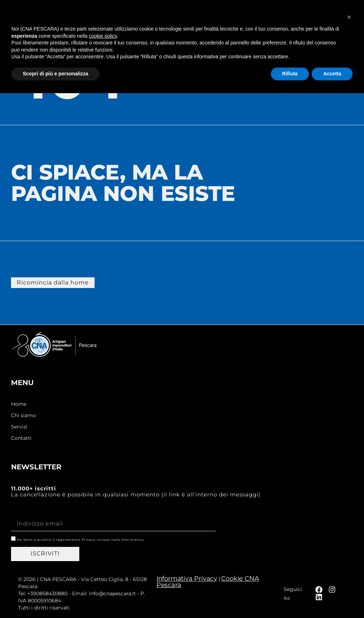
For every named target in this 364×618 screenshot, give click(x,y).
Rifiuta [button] (290, 598)
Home (19, 404)
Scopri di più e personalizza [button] (55, 598)
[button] (348, 16)
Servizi (19, 427)
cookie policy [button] (103, 561)
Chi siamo (23, 415)
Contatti (21, 438)
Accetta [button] (332, 598)
